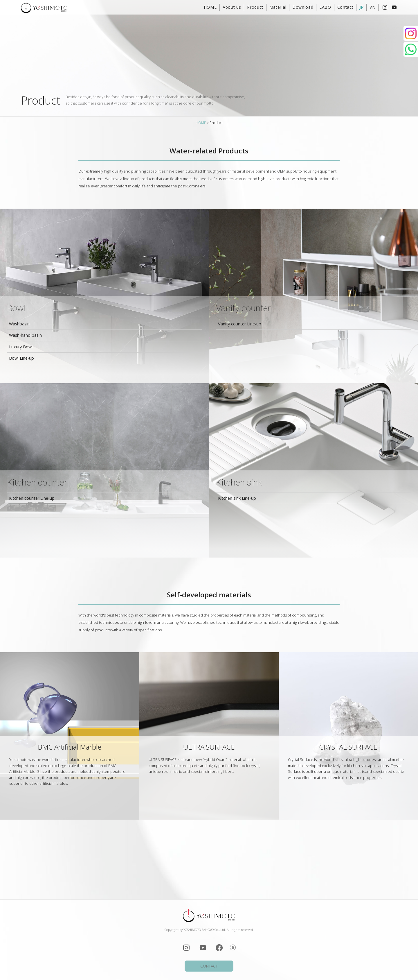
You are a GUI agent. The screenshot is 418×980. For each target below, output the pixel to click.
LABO (325, 7)
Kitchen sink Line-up (237, 498)
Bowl (16, 308)
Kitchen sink (239, 482)
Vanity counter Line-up (240, 324)
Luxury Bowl (21, 347)
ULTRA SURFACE (209, 747)
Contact (345, 7)
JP (361, 7)
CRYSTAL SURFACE (348, 747)
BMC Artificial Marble (70, 747)
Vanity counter (243, 308)
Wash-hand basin (25, 335)
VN (372, 7)
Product (255, 7)
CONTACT (209, 966)
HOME (210, 7)
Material (278, 7)
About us (232, 7)
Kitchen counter (37, 482)
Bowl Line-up (21, 358)
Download (303, 7)
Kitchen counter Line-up (32, 498)
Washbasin (19, 324)
